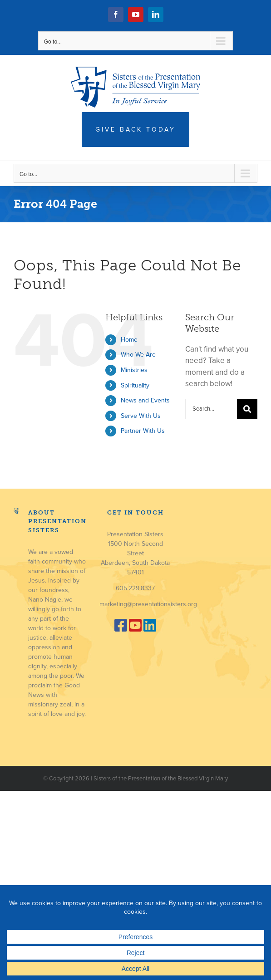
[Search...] (211, 409)
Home (129, 340)
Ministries (134, 370)
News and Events (145, 400)
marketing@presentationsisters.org (148, 604)
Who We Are (138, 355)
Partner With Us (143, 431)
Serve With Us (141, 416)
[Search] (247, 409)
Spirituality (135, 385)
